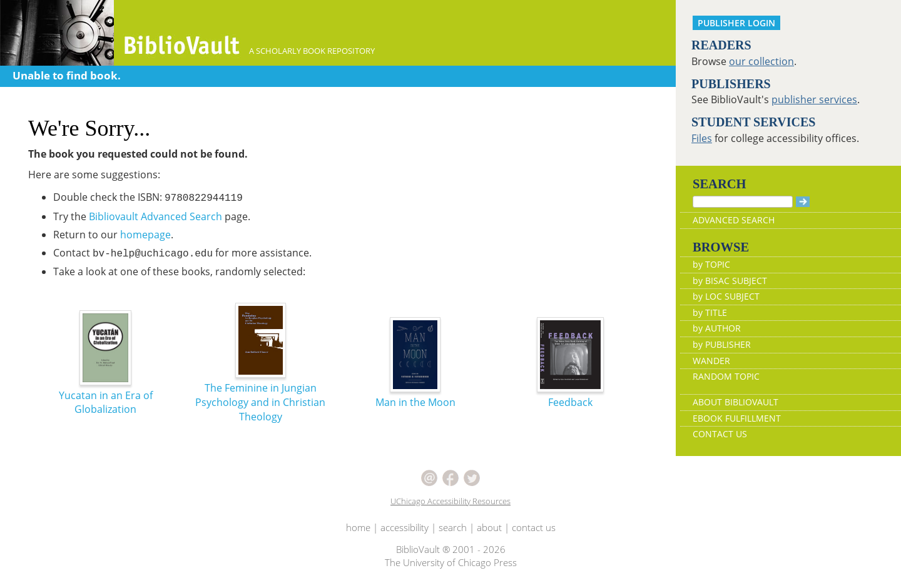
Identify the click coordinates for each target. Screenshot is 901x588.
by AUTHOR (717, 328)
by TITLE (710, 312)
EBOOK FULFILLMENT (737, 418)
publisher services (814, 99)
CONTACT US (720, 434)
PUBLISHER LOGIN (736, 23)
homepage (145, 235)
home (358, 527)
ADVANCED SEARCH (734, 220)
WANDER (711, 361)
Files (702, 138)
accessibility (405, 527)
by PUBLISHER (722, 344)
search (453, 527)
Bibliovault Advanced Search (155, 216)
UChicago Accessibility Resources (450, 501)
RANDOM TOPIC (726, 376)
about (489, 527)
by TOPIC (711, 264)
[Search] (743, 202)
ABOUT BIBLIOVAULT (736, 402)
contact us (534, 527)
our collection (761, 61)
